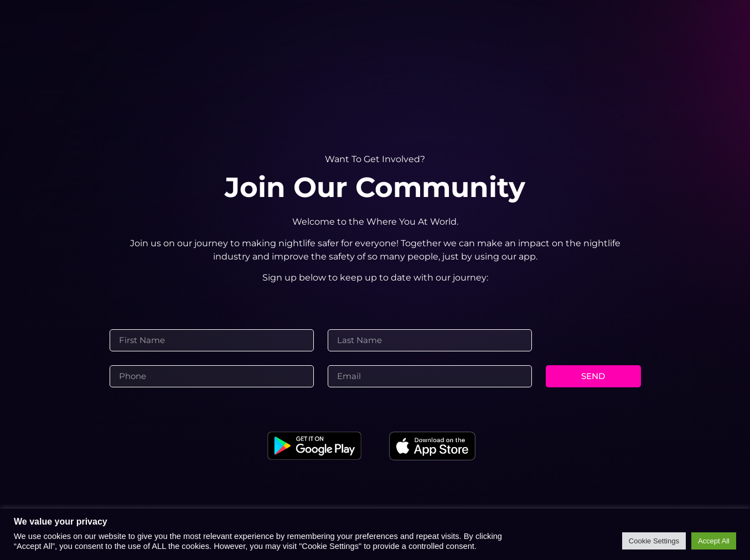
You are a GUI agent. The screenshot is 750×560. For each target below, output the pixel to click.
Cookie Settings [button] (654, 541)
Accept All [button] (714, 541)
